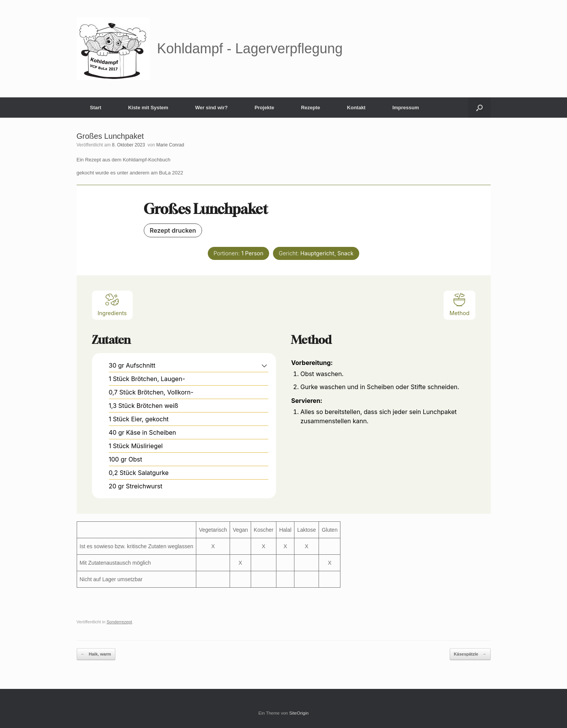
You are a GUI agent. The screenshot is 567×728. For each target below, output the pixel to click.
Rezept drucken (173, 230)
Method (459, 304)
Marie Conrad (170, 145)
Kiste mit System (148, 108)
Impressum (405, 108)
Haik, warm (96, 654)
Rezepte (311, 108)
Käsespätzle (470, 654)
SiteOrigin (299, 713)
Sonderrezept (119, 622)
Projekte (264, 108)
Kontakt (356, 108)
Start (96, 108)
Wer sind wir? (211, 108)
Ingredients (112, 304)
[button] (479, 108)
